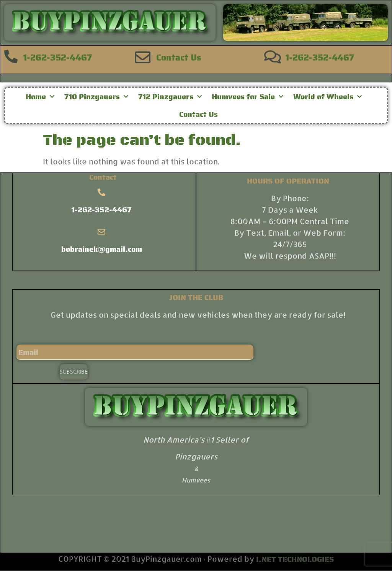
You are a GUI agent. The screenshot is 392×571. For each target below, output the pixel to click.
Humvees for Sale (247, 97)
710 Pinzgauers (96, 97)
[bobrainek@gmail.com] (101, 232)
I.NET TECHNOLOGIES (295, 559)
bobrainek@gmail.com (102, 249)
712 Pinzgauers (170, 97)
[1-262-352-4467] (11, 56)
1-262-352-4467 (58, 57)
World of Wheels (327, 97)
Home (40, 97)
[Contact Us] (143, 57)
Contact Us (179, 57)
